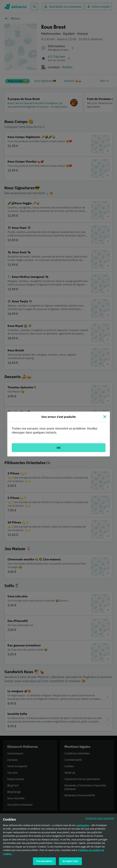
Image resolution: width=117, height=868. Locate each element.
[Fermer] (105, 417)
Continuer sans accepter (100, 820)
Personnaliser (44, 863)
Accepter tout (70, 863)
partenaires (83, 827)
